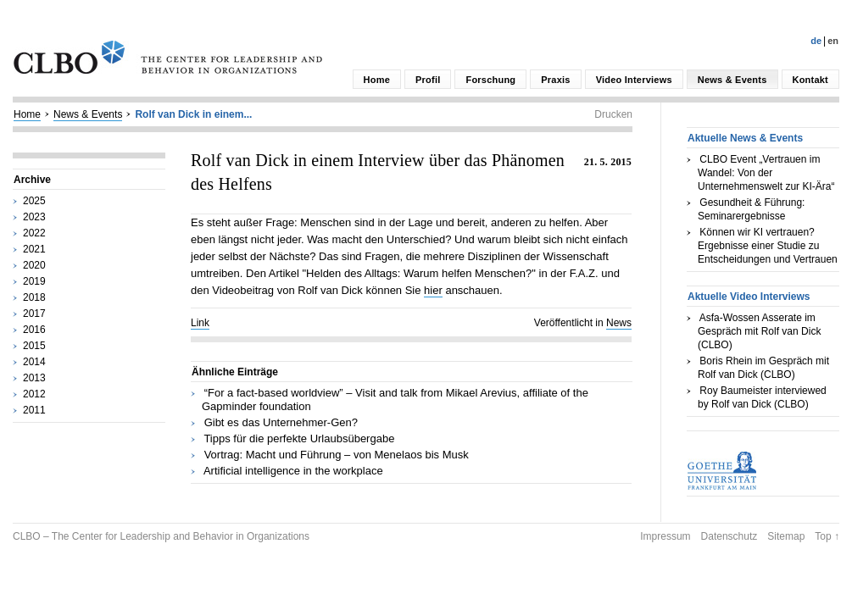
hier (433, 290)
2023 (34, 217)
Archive (32, 180)
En (833, 41)
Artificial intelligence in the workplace (293, 471)
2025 (34, 201)
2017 (34, 314)
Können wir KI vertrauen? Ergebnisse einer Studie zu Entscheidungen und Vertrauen (768, 246)
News (619, 323)
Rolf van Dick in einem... (193, 114)
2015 (34, 346)
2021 (34, 249)
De (816, 41)
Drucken (613, 114)
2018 (34, 297)
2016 (34, 330)
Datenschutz (729, 536)
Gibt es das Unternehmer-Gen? (281, 422)
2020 (34, 265)
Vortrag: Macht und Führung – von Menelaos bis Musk (337, 455)
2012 (34, 394)
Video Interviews (634, 80)
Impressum (665, 536)
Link (200, 323)
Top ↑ (827, 536)
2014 (34, 362)
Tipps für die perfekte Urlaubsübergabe (299, 438)
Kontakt (810, 80)
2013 (34, 378)
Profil (428, 80)
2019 (34, 281)
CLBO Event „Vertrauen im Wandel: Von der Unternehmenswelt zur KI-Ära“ (766, 173)
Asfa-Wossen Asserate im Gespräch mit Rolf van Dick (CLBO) (759, 331)
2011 (34, 410)
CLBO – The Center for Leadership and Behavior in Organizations (161, 536)
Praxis (555, 80)
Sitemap (786, 536)
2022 (34, 233)
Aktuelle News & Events (745, 138)
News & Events (732, 80)
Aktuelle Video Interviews (749, 297)
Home (377, 80)
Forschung (490, 80)
